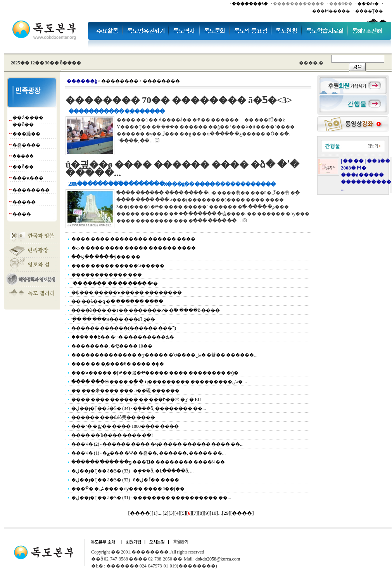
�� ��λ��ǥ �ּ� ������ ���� (117, 301)
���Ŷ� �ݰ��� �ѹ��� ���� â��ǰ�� (128, 489)
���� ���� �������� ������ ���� (133, 239)
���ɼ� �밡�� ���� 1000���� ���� (125, 426)
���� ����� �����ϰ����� (118, 266)
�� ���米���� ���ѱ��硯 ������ (125, 391)
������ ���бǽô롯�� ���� (113, 417)
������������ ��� (107, 275)
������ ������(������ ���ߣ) (124, 328)
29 (226, 513)
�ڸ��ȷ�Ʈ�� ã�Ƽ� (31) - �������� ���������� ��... (151, 498)
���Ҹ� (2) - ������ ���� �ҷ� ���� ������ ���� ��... (157, 444)
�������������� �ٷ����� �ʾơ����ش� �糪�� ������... (164, 355)
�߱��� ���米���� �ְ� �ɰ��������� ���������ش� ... (159, 382)
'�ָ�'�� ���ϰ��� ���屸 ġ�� (113, 319)
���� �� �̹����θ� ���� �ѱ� (118, 364)
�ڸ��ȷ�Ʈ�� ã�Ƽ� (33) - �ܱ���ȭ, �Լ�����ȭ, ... (132, 471)
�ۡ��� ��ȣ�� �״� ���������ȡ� (123, 337)
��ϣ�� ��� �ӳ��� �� (106, 257)
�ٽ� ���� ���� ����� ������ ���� (134, 248)
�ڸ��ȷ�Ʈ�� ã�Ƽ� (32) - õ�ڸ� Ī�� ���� (125, 480)
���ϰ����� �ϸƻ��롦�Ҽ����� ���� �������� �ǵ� (155, 373)
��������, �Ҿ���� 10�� (112, 346)
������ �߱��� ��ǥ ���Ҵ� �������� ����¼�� (148, 462)
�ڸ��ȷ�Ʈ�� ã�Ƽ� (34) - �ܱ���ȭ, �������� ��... (139, 408)
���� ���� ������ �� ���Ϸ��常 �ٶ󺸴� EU (136, 400)
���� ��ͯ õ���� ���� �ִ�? (112, 435)
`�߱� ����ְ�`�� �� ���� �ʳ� (115, 284)
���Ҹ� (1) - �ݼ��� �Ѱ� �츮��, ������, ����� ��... (149, 453)
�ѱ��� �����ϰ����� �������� (127, 292)
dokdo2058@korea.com (218, 559)
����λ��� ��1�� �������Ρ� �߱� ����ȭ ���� (146, 310)
